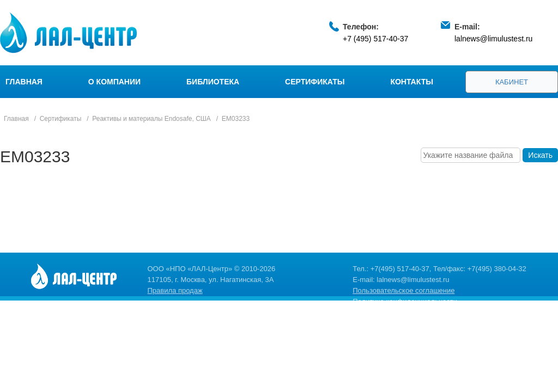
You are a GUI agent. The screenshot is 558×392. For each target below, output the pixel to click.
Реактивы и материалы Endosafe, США (151, 119)
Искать (540, 155)
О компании (114, 82)
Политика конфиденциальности (405, 301)
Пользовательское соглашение (404, 290)
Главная (24, 82)
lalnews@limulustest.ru (493, 39)
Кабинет (512, 82)
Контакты (411, 82)
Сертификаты (315, 82)
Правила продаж (175, 290)
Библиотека (213, 82)
